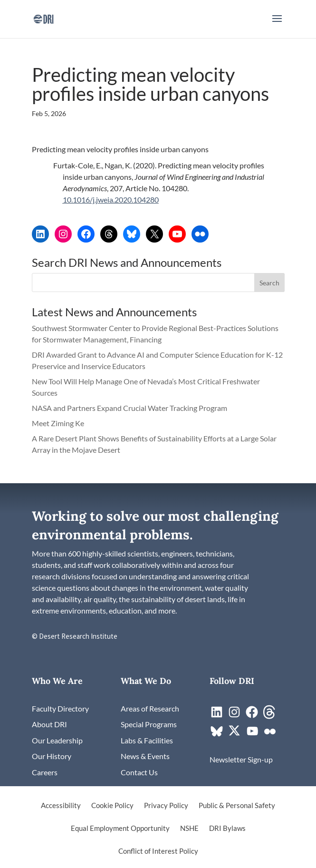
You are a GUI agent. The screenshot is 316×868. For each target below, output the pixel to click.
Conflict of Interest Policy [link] (158, 851)
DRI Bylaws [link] (227, 829)
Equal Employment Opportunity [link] (120, 829)
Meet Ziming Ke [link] (59, 423)
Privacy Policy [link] (166, 806)
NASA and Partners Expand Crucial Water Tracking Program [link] (129, 408)
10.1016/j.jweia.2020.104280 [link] (111, 200)
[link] (43, 18)
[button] (277, 25)
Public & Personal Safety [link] (237, 806)
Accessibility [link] (61, 806)
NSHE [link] (189, 829)
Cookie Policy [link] (112, 806)
